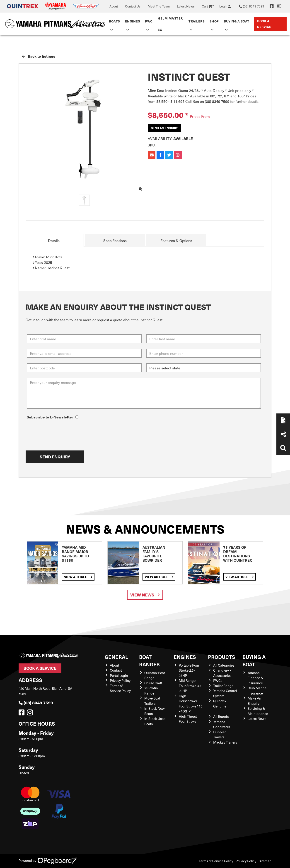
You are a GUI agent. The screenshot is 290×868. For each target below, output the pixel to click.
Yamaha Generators (222, 724)
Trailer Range (223, 686)
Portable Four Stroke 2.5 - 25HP (189, 670)
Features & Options (176, 240)
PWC (149, 21)
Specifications (115, 240)
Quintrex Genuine (220, 704)
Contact (116, 670)
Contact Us (133, 6)
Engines (133, 21)
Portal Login (119, 675)
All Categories (224, 665)
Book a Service (264, 24)
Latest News (186, 6)
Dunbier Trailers (219, 735)
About (114, 6)
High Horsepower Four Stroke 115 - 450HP (191, 704)
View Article (78, 577)
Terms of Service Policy (120, 688)
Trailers (197, 21)
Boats (115, 21)
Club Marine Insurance (257, 691)
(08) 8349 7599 (36, 703)
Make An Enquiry (254, 701)
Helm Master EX (170, 24)
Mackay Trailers (225, 742)
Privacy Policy (120, 680)
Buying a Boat (237, 21)
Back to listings (39, 56)
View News (145, 595)
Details (54, 240)
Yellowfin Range (151, 691)
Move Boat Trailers (152, 701)
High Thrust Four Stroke (188, 719)
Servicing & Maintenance (258, 711)
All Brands (221, 717)
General (116, 657)
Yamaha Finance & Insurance (255, 678)
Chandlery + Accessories (222, 673)
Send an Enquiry (164, 128)
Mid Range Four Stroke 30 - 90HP (191, 686)
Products (222, 657)
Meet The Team (159, 6)
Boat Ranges (149, 660)
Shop (214, 21)
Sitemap (265, 861)
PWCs (218, 680)
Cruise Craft (153, 683)
